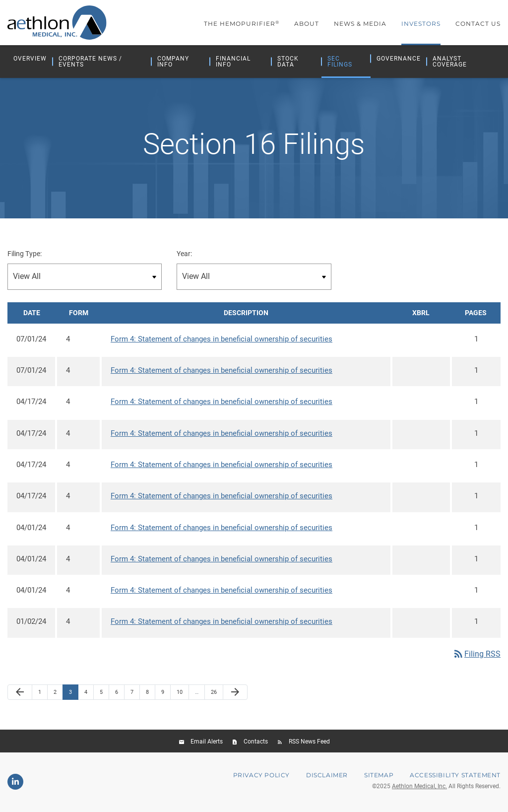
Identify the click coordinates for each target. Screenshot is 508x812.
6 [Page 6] (120, 695)
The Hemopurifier (242, 24)
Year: (184, 255)
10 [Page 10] (182, 695)
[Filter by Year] (254, 278)
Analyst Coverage (450, 62)
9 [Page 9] (166, 695)
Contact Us (478, 24)
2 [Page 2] (58, 695)
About (307, 24)
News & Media (360, 24)
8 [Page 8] (150, 695)
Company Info (173, 62)
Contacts (256, 743)
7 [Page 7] (135, 695)
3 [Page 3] (73, 695)
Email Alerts (207, 743)
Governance (399, 59)
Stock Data (288, 62)
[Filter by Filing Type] (85, 278)
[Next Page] (235, 693)
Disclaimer (327, 776)
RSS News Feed (309, 743)
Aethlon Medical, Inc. (419, 787)
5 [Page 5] (104, 695)
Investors (421, 24)
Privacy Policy (261, 776)
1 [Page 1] (43, 695)
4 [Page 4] (89, 695)
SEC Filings (340, 62)
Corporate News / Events (90, 62)
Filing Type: (25, 255)
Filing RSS (476, 655)
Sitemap (379, 776)
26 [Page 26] (217, 695)
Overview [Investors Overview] (30, 59)
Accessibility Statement (455, 776)
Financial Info (233, 62)
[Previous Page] (20, 693)
